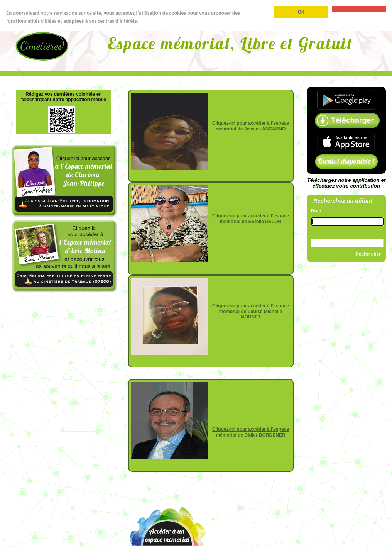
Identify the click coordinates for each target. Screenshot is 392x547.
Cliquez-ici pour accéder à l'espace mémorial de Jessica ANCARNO (251, 126)
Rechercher (368, 254)
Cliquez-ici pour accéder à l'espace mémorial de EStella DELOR (251, 219)
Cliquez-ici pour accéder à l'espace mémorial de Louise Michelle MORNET (251, 312)
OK (301, 12)
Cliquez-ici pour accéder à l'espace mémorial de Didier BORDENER (251, 432)
